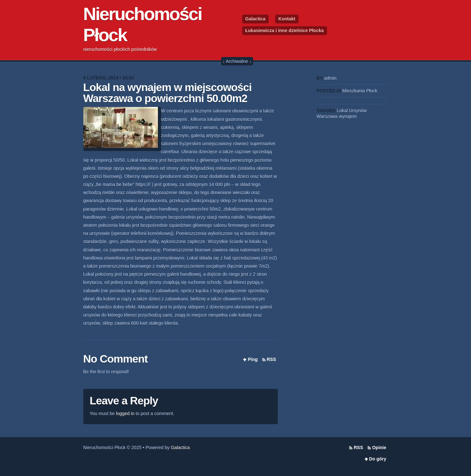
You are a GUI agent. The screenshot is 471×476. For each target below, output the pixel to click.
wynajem (348, 116)
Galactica (255, 19)
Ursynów (358, 110)
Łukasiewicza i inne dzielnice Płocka (285, 30)
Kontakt (287, 19)
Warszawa (327, 116)
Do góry (378, 459)
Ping (253, 359)
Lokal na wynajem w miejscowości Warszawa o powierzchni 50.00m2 (168, 93)
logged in (125, 413)
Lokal (342, 110)
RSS (271, 359)
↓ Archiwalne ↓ (237, 61)
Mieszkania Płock (360, 91)
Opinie (379, 447)
